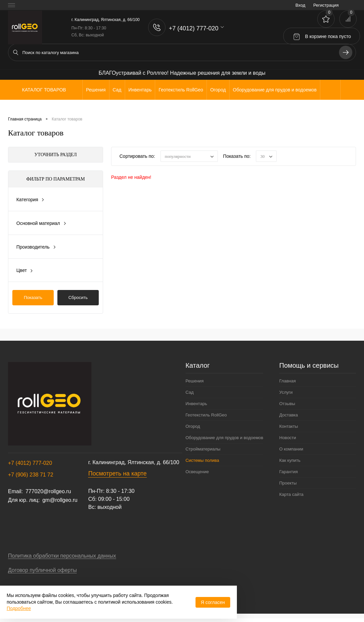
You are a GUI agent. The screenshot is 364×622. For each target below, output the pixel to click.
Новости (288, 438)
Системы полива (202, 460)
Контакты (289, 426)
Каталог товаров (43, 90)
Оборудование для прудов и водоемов (224, 438)
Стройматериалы (203, 449)
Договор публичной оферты (42, 570)
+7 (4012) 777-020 (30, 463)
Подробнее (19, 608)
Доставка (289, 415)
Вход (300, 5)
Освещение (197, 472)
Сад (190, 392)
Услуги (286, 392)
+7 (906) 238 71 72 (31, 475)
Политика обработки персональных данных (62, 556)
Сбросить (78, 297)
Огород (193, 426)
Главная (287, 381)
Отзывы (287, 404)
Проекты (288, 483)
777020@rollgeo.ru (48, 491)
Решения (195, 381)
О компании (291, 449)
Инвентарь (196, 404)
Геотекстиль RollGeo (206, 415)
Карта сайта (291, 494)
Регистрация (326, 5)
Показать (33, 297)
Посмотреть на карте (117, 474)
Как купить (290, 460)
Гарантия (288, 472)
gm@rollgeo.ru (60, 500)
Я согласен (213, 602)
